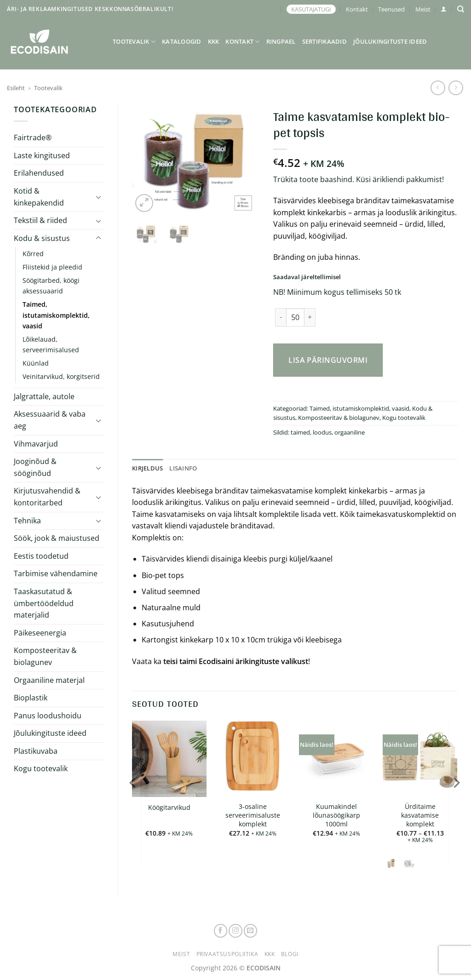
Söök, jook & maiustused (57, 538)
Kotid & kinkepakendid (39, 197)
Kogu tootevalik (41, 768)
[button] (444, 9)
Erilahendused (39, 173)
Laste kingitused (42, 155)
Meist (423, 9)
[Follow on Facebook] (221, 931)
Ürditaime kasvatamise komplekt (420, 815)
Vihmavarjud (36, 444)
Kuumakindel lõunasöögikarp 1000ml (336, 815)
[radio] (391, 863)
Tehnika (27, 521)
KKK (214, 41)
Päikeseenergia (40, 633)
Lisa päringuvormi (328, 360)
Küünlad (36, 363)
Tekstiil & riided (40, 220)
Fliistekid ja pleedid (52, 267)
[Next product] (438, 88)
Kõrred (33, 254)
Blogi (290, 954)
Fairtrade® (33, 138)
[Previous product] (456, 88)
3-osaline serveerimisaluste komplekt (253, 815)
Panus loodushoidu (48, 716)
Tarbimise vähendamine (56, 573)
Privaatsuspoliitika (227, 954)
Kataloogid (182, 41)
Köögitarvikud (169, 808)
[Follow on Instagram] (235, 931)
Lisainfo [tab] (183, 468)
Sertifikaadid (325, 41)
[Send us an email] (251, 931)
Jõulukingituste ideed (390, 41)
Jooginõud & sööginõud (35, 467)
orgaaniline (350, 432)
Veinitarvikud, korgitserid (61, 376)
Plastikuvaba (36, 751)
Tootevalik (134, 42)
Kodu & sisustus (42, 238)
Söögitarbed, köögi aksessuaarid (51, 286)
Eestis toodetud (41, 556)
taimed (300, 432)
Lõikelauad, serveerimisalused (51, 344)
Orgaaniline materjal (49, 680)
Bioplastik (31, 698)
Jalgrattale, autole (44, 396)
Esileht (16, 88)
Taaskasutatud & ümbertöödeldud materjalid (44, 603)
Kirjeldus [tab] (147, 468)
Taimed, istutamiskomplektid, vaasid (56, 315)
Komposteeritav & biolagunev (45, 656)
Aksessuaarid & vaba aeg (50, 420)
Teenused (391, 9)
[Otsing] (461, 9)
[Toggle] (98, 197)
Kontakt (357, 9)
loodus (322, 432)
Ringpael (281, 41)
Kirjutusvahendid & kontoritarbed (47, 497)
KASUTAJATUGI (311, 9)
